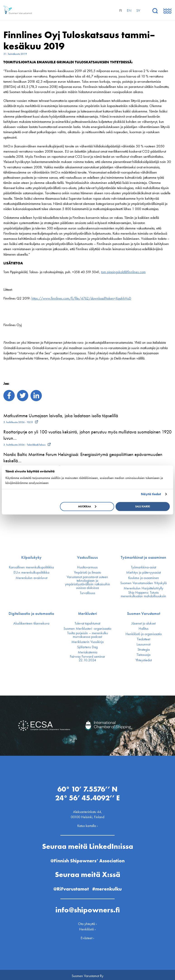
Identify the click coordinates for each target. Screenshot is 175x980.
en (129, 10)
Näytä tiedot (151, 494)
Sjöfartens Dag (87, 647)
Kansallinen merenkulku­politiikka (31, 567)
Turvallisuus (87, 593)
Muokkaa (87, 506)
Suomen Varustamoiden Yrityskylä (143, 583)
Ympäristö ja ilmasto (87, 572)
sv (138, 10)
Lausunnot (143, 644)
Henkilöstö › (87, 927)
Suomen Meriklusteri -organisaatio (87, 629)
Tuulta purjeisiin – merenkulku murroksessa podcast (87, 635)
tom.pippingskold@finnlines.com (123, 272)
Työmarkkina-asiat (143, 567)
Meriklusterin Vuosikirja (87, 642)
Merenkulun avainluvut (31, 578)
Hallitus (144, 629)
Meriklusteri (87, 614)
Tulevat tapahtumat (87, 623)
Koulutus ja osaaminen (144, 578)
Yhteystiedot (144, 660)
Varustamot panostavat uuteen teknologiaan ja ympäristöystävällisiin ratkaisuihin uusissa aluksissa (87, 582)
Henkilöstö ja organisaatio (144, 634)
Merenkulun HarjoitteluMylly (143, 588)
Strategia (144, 650)
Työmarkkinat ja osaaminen (143, 557)
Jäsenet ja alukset (143, 623)
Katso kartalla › (88, 824)
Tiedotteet (143, 639)
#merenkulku (108, 887)
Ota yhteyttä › (87, 922)
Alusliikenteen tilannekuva (31, 623)
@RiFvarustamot (71, 887)
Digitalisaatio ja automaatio (31, 614)
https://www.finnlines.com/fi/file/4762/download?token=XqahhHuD (81, 298)
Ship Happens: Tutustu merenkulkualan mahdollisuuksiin (143, 594)
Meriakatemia (87, 652)
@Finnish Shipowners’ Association (87, 859)
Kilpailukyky (31, 557)
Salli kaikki (143, 506)
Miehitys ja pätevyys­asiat (143, 572)
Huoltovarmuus (87, 567)
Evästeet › (87, 936)
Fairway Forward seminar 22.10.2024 (87, 658)
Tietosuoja (143, 655)
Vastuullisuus (87, 557)
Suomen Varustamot (144, 614)
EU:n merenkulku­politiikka (31, 572)
